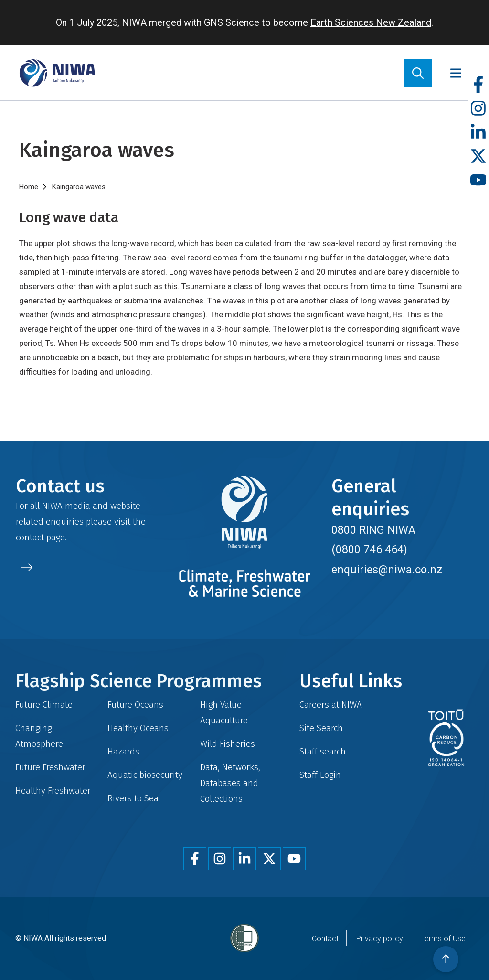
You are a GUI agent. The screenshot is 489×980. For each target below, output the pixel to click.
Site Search (321, 728)
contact (30, 537)
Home (29, 187)
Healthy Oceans (138, 728)
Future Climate (44, 705)
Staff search (323, 751)
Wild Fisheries (228, 744)
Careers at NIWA (331, 705)
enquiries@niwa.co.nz (387, 570)
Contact (325, 939)
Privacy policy (380, 939)
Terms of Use (443, 939)
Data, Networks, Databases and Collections (230, 783)
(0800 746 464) (369, 549)
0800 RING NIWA (373, 530)
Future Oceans (135, 705)
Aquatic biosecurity (145, 775)
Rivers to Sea (133, 798)
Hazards (123, 751)
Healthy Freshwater (53, 791)
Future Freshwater (50, 767)
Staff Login (320, 775)
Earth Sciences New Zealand (371, 22)
